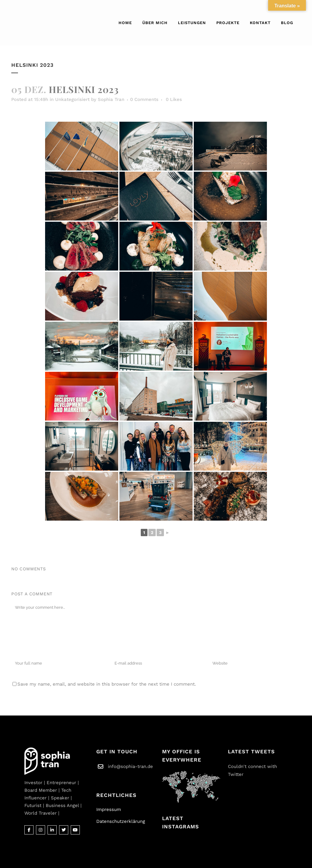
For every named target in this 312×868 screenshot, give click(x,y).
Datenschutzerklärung (121, 821)
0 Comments (144, 99)
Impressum (109, 809)
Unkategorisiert (72, 99)
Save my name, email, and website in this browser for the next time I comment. (107, 684)
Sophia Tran (111, 99)
